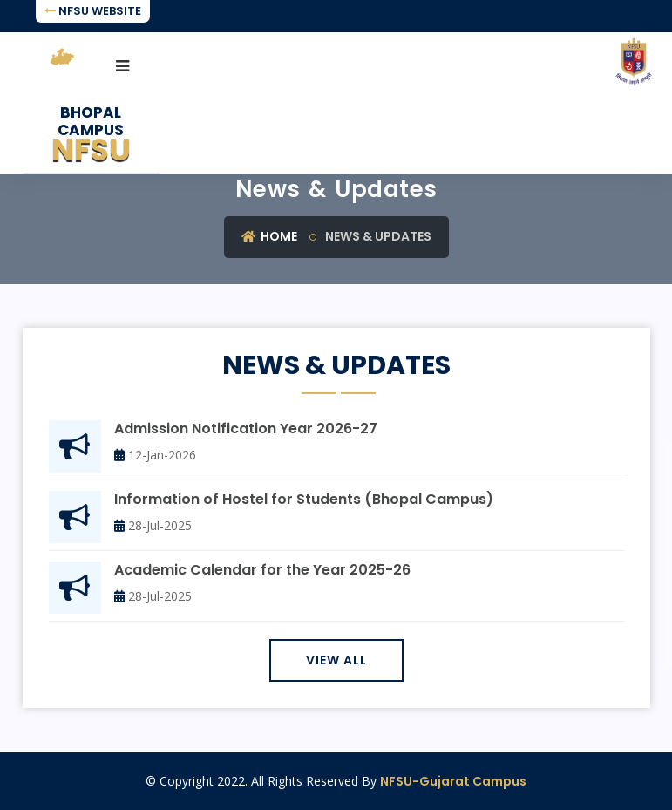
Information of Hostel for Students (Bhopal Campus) (304, 500)
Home (269, 236)
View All (336, 660)
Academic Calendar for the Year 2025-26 (262, 571)
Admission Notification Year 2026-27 (246, 429)
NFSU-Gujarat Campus (453, 781)
